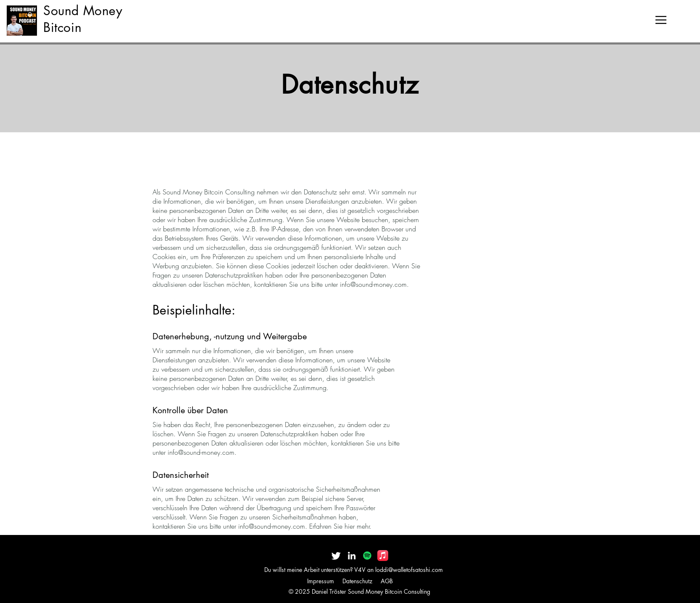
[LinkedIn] (352, 556)
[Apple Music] (383, 556)
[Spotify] (367, 556)
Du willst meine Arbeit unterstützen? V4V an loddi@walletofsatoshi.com (354, 570)
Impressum (321, 581)
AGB (387, 581)
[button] (661, 20)
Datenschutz (357, 581)
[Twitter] (336, 556)
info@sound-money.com (373, 284)
